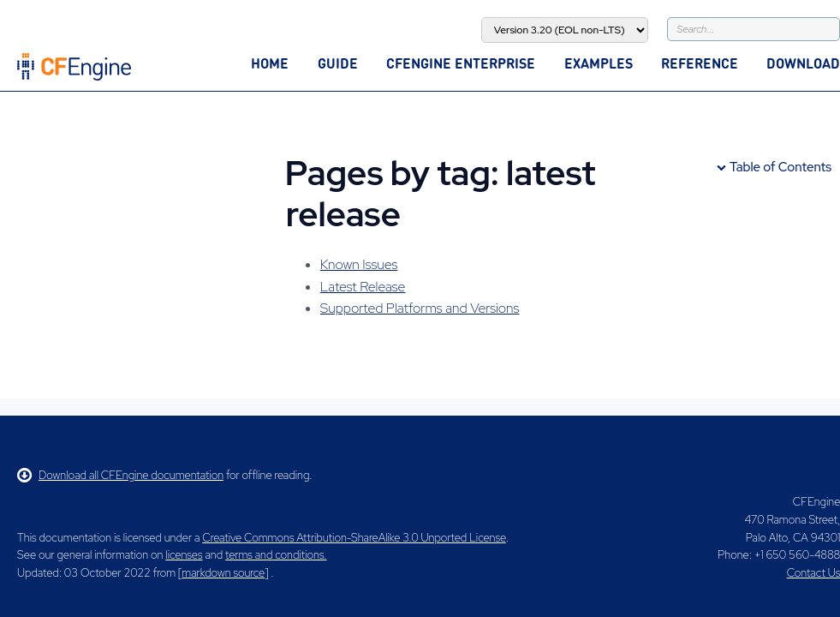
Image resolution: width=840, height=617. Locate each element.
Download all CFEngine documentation (120, 475)
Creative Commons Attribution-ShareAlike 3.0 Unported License (354, 538)
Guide (338, 63)
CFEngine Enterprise (461, 63)
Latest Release (363, 287)
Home (270, 63)
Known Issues (359, 264)
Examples (599, 63)
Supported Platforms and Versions (420, 308)
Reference (700, 63)
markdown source (223, 573)
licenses (184, 555)
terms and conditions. (276, 555)
